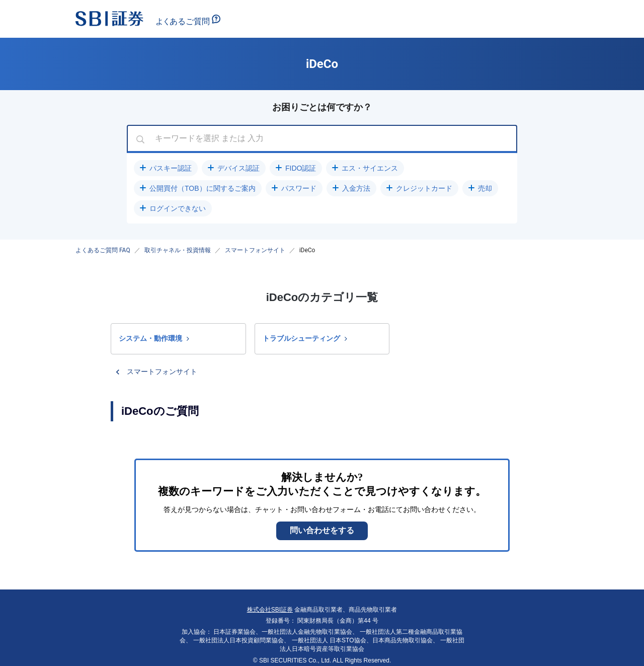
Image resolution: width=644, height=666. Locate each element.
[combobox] (322, 139)
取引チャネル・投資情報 (178, 250)
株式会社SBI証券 (270, 610)
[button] (166, 168)
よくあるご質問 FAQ (103, 250)
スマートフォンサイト (255, 250)
